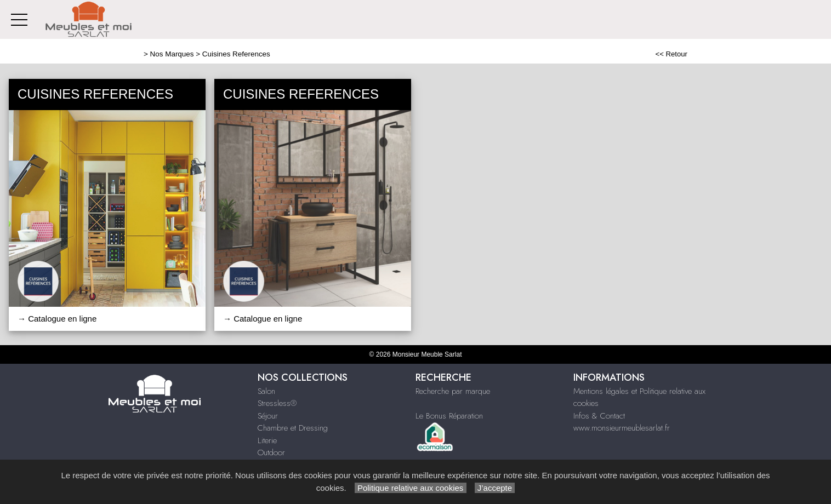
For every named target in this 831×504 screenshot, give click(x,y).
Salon (266, 391)
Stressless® (277, 403)
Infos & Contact (599, 416)
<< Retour (671, 54)
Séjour (268, 416)
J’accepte (495, 488)
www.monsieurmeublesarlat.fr (622, 428)
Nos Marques (172, 54)
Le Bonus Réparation (449, 416)
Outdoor (271, 453)
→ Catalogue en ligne (57, 319)
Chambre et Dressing (293, 428)
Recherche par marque (453, 391)
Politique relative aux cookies (411, 488)
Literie (267, 440)
